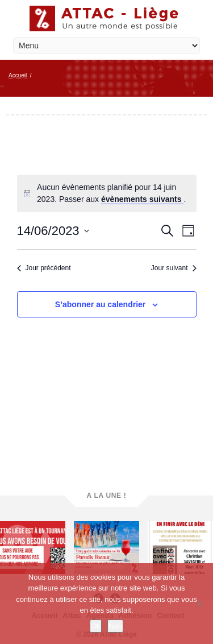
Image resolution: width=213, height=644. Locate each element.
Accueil (18, 75)
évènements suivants (143, 199)
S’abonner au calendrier (101, 304)
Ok (96, 626)
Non (115, 626)
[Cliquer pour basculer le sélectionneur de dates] (53, 231)
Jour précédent (44, 268)
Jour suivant (174, 268)
